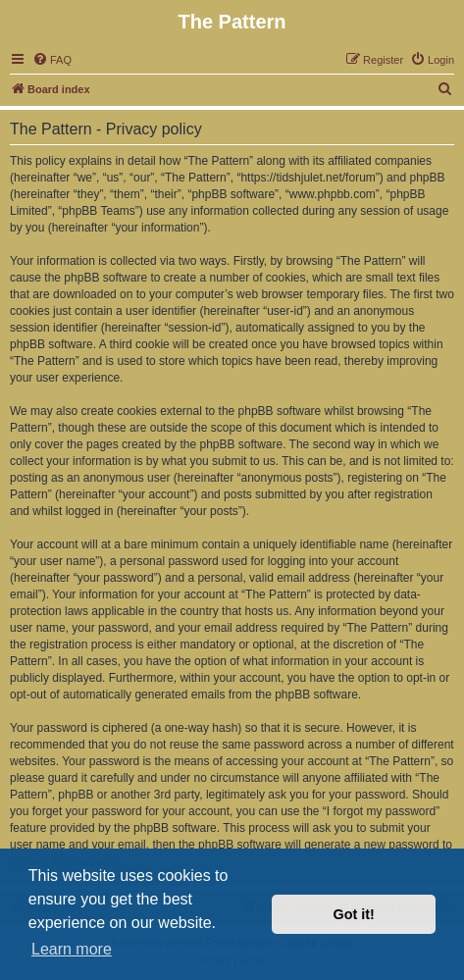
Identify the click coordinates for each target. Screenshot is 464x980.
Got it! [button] (354, 914)
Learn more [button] (72, 949)
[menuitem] (52, 60)
